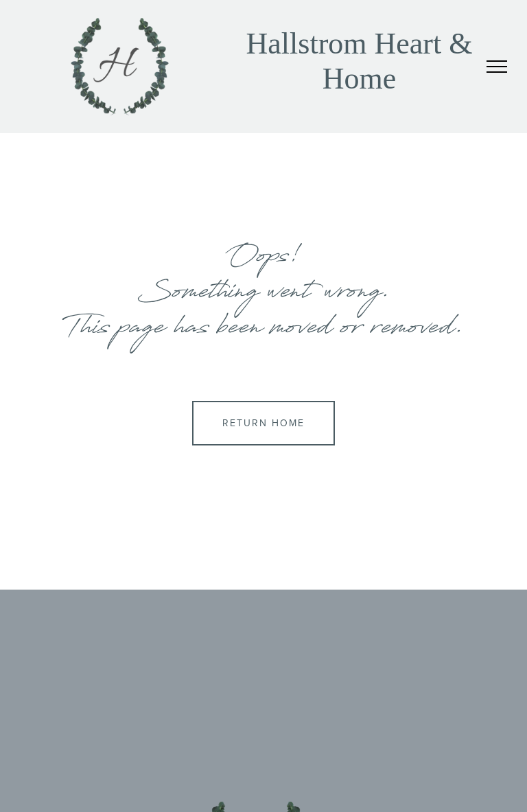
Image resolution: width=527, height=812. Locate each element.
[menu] (497, 67)
